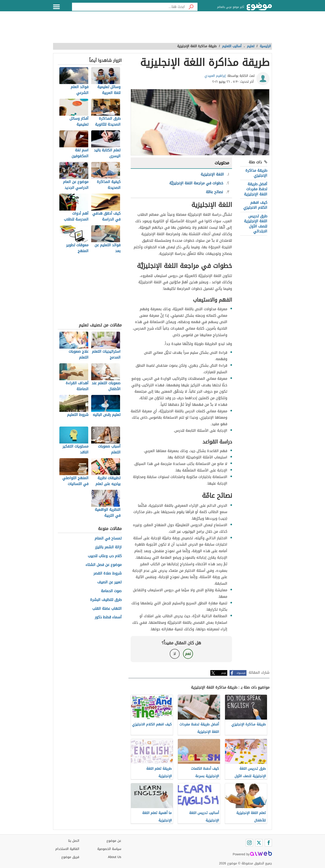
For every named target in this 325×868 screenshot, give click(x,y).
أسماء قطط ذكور (108, 617)
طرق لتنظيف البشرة (106, 600)
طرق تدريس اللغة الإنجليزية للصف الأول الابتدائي (256, 224)
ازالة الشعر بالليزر (108, 547)
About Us (115, 857)
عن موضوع (114, 841)
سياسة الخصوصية (109, 849)
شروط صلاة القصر (108, 574)
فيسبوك (241, 673)
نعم (188, 654)
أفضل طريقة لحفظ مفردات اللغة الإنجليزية (256, 189)
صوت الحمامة (111, 591)
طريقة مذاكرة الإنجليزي (256, 173)
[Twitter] (259, 843)
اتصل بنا (74, 841)
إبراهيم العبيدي (215, 76)
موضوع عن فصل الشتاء (104, 565)
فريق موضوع (70, 857)
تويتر (224, 673)
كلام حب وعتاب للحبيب (105, 556)
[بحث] (191, 7)
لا (175, 654)
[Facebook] (268, 843)
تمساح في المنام (108, 538)
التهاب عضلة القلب (107, 609)
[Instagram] (249, 843)
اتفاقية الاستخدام (67, 849)
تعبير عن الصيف (109, 582)
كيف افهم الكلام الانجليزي (255, 205)
